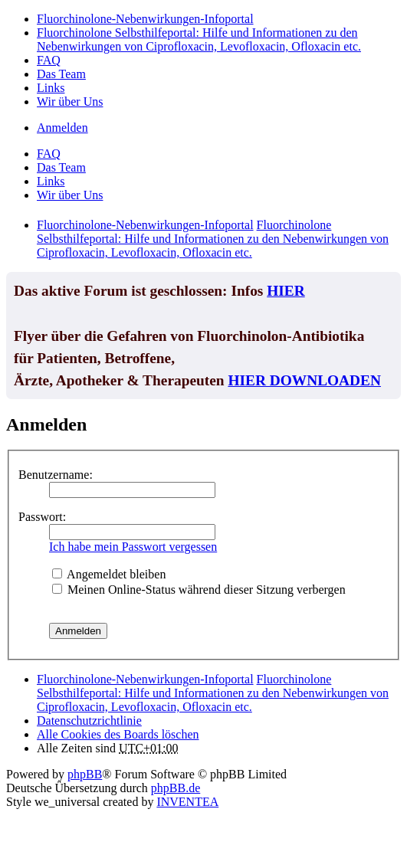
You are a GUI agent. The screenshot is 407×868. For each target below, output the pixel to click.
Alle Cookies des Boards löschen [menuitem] (118, 734)
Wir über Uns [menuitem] (70, 102)
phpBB (85, 774)
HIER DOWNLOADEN (304, 380)
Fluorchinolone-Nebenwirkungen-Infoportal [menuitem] (145, 19)
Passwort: (42, 517)
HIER (286, 291)
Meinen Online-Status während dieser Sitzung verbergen (199, 590)
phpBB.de (176, 788)
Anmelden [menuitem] (62, 128)
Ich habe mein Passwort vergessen (133, 547)
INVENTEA (187, 802)
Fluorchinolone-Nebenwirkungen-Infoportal (145, 679)
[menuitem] (89, 721)
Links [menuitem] (51, 88)
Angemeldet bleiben (109, 574)
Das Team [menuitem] (61, 74)
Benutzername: (56, 475)
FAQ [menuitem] (49, 60)
